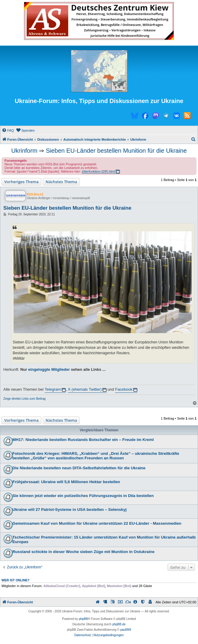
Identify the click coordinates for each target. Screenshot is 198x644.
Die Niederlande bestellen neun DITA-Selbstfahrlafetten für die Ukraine (79, 468)
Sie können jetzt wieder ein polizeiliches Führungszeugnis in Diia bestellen (83, 496)
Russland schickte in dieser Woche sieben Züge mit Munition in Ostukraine (83, 552)
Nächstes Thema (61, 182)
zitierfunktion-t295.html (99, 171)
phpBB (83, 619)
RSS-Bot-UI (35, 194)
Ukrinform (24, 151)
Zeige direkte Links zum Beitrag (24, 399)
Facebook (124, 389)
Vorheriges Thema (21, 182)
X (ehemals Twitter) (85, 389)
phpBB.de (119, 624)
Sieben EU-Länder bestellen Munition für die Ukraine (116, 151)
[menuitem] (8, 130)
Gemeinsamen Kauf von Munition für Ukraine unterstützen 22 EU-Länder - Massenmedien (97, 523)
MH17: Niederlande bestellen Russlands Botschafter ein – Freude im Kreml (83, 440)
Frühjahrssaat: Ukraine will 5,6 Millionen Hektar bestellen (66, 482)
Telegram (53, 389)
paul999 (126, 630)
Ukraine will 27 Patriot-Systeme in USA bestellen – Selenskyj (69, 510)
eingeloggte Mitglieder (49, 369)
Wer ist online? (16, 580)
